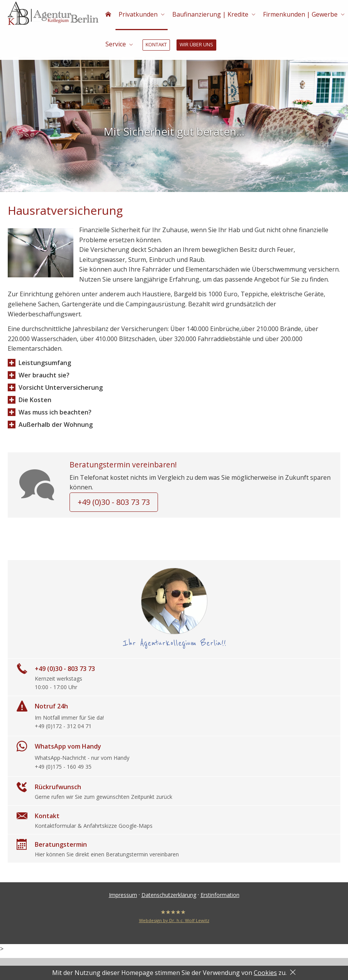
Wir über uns (195, 46)
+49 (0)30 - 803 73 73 (114, 507)
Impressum (123, 900)
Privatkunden (137, 15)
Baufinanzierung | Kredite (208, 15)
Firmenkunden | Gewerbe (298, 15)
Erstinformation (220, 900)
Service (115, 46)
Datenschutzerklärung (169, 900)
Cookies (265, 973)
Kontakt (155, 46)
